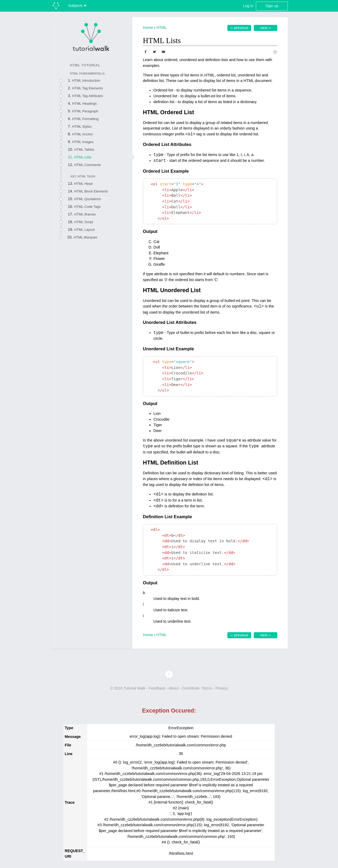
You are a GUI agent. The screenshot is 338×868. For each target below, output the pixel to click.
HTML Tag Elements (88, 88)
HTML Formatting (85, 119)
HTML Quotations (88, 199)
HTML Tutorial (85, 65)
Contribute (191, 688)
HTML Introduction (86, 81)
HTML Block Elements (91, 191)
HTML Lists (83, 157)
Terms (207, 688)
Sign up (272, 6)
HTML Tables (84, 150)
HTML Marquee (86, 237)
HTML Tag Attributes (88, 96)
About (173, 688)
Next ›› (266, 28)
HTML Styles (82, 127)
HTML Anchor (83, 134)
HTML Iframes (85, 214)
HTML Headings (84, 104)
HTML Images (83, 142)
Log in (248, 6)
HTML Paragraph (85, 111)
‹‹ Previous (239, 28)
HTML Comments (88, 165)
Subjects (77, 6)
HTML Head (83, 184)
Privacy (222, 688)
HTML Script (84, 222)
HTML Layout (84, 230)
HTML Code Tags (87, 207)
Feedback (157, 688)
